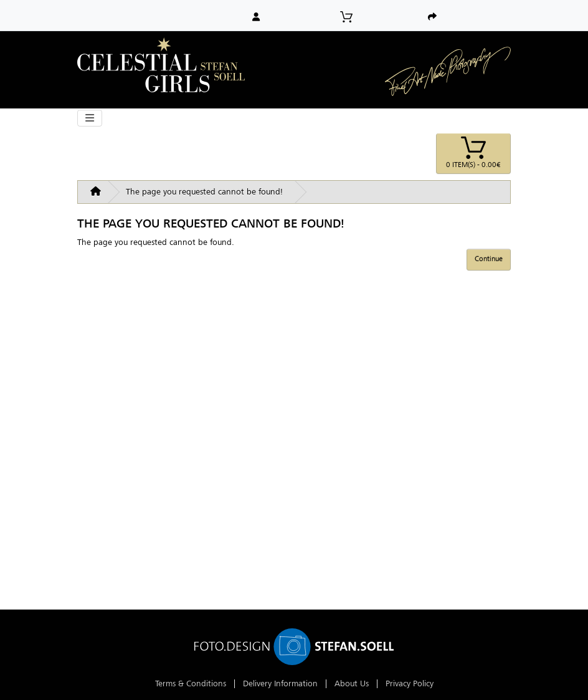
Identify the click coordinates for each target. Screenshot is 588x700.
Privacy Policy (410, 683)
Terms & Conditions (191, 683)
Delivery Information (280, 683)
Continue (489, 259)
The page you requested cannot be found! (204, 192)
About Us (352, 683)
